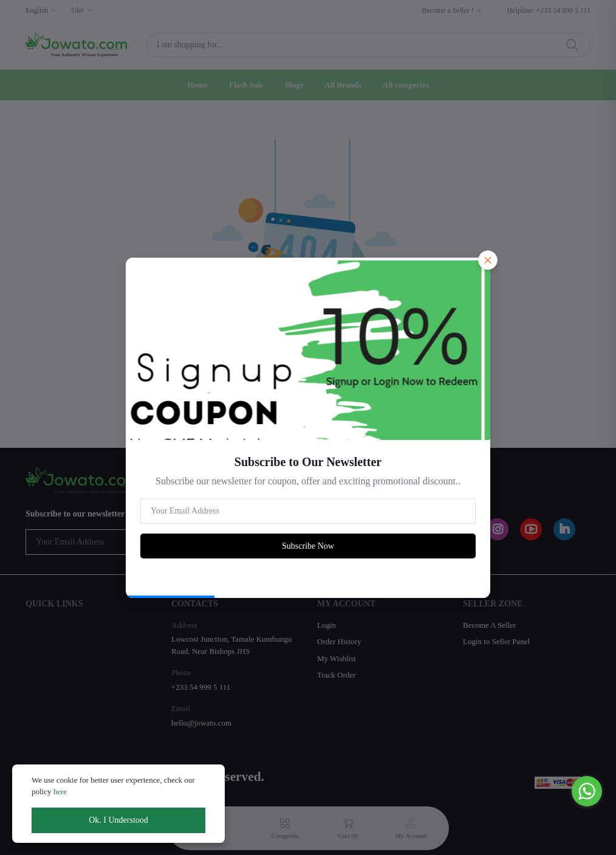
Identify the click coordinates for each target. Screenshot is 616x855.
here (60, 791)
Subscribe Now (308, 546)
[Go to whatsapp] (587, 791)
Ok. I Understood (118, 820)
